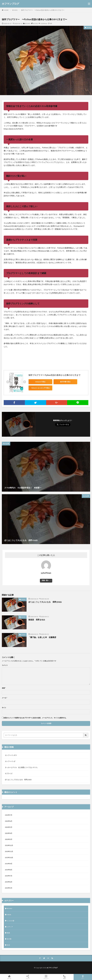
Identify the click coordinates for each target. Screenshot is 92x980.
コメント (5, 665)
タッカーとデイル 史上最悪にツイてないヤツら (21, 767)
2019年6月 (9, 882)
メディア (10, 927)
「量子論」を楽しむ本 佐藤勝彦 (42, 637)
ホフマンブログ (10, 4)
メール (5, 698)
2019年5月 (9, 888)
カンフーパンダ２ (11, 755)
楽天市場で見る (63, 382)
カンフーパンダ (10, 761)
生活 (8, 945)
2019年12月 (9, 845)
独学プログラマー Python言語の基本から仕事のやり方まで (54, 375)
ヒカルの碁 (11, 921)
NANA (9, 915)
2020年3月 (9, 839)
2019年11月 (9, 851)
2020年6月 (9, 821)
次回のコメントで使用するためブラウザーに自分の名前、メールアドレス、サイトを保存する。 (35, 718)
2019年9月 (9, 864)
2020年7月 (9, 815)
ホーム (9, 977)
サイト (4, 708)
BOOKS (15, 10)
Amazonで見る (40, 382)
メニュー (46, 977)
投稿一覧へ (45, 580)
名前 (4, 688)
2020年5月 (9, 827)
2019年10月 (9, 858)
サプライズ (9, 773)
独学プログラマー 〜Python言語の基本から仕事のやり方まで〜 (43, 10)
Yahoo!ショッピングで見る (40, 388)
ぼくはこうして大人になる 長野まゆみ (45, 602)
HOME (6, 10)
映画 (8, 933)
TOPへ (83, 977)
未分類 (9, 939)
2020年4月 (9, 833)
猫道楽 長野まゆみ (37, 620)
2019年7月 (9, 876)
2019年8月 (9, 870)
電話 (64, 977)
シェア (28, 977)
